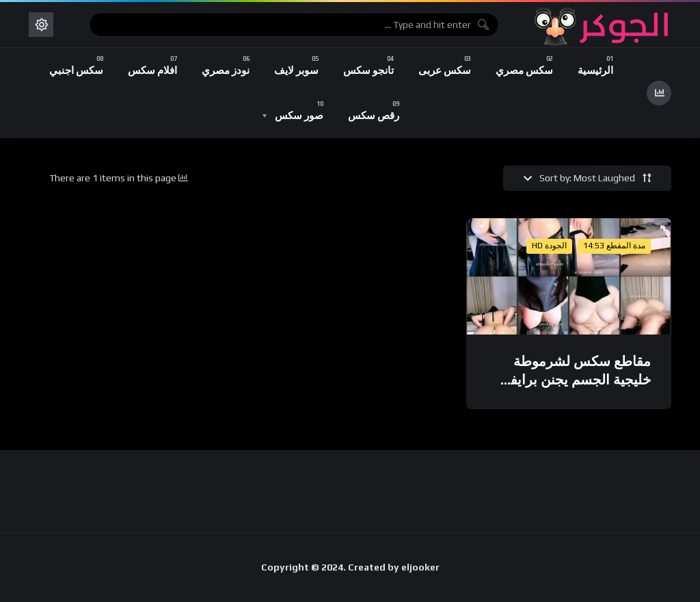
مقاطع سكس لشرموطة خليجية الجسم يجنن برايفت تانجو (574, 380)
